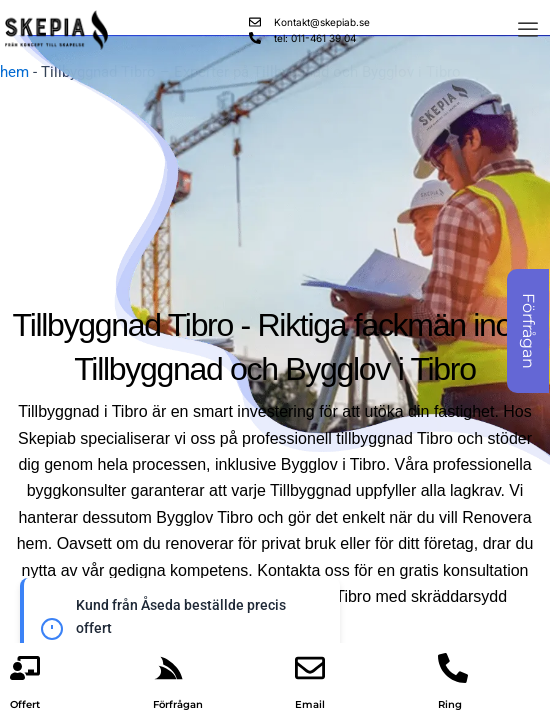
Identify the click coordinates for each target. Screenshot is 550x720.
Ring (450, 704)
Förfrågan (178, 704)
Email (310, 704)
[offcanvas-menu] (528, 30)
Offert (25, 704)
